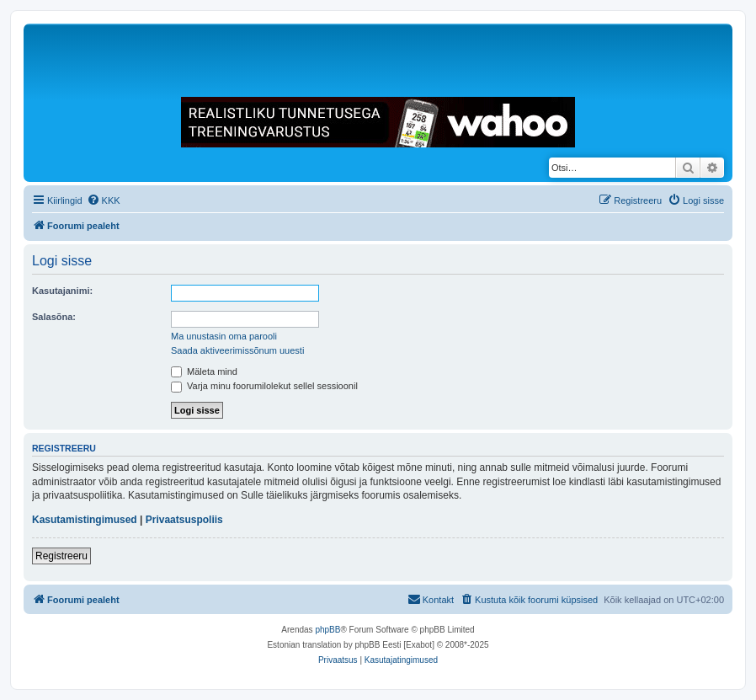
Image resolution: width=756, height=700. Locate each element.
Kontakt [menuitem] (431, 599)
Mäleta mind (204, 371)
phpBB (327, 630)
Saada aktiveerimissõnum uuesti (237, 350)
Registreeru (61, 556)
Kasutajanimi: (62, 291)
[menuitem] (104, 200)
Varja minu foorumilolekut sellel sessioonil (264, 386)
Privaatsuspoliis (184, 520)
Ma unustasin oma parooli (224, 336)
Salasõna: (54, 317)
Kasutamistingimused (85, 520)
